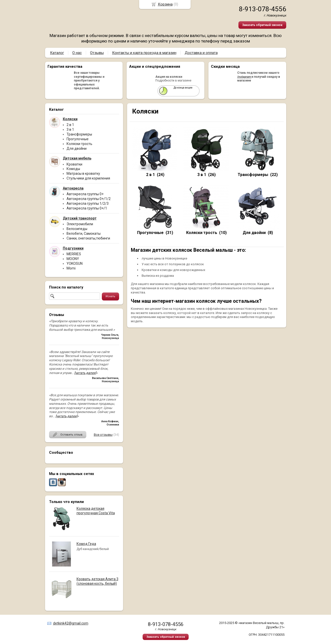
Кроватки (74, 164)
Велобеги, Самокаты (84, 233)
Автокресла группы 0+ (85, 194)
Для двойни (77, 148)
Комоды (73, 169)
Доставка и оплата (201, 53)
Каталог (57, 53)
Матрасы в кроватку (83, 173)
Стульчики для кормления (88, 178)
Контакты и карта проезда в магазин (144, 53)
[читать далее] (85, 373)
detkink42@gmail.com (71, 623)
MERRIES (74, 254)
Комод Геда (86, 544)
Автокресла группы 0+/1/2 (89, 199)
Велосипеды (77, 229)
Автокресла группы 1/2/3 (88, 203)
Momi (71, 268)
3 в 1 (70, 129)
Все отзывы (103, 435)
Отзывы (97, 53)
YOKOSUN (75, 263)
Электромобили (80, 224)
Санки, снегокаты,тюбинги (88, 238)
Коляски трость (79, 144)
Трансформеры (79, 134)
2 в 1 (70, 125)
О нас (77, 53)
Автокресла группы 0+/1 (87, 208)
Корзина (165, 4)
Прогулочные (78, 139)
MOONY (73, 259)
